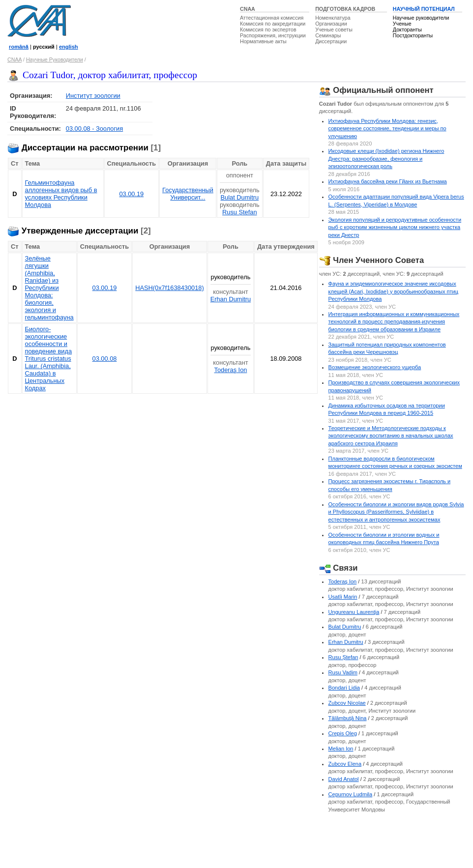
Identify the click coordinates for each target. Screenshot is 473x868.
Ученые (402, 24)
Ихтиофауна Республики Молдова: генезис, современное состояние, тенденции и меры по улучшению (387, 129)
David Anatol (344, 779)
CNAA (248, 9)
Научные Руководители (55, 59)
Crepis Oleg (343, 733)
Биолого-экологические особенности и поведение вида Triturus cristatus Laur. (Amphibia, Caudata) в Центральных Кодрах (49, 359)
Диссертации (331, 41)
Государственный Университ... (188, 194)
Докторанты (407, 29)
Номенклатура (333, 18)
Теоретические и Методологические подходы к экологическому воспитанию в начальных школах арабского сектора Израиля (391, 436)
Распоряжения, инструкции (273, 35)
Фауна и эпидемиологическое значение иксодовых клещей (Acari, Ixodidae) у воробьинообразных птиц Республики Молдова (394, 291)
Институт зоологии (93, 96)
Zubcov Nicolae (347, 703)
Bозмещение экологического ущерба (375, 367)
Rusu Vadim (343, 672)
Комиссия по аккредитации (273, 24)
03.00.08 (105, 359)
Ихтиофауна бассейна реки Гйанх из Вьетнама (388, 181)
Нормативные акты (263, 41)
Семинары (328, 35)
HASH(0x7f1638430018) (169, 288)
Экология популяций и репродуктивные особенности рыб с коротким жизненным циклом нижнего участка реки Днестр (395, 227)
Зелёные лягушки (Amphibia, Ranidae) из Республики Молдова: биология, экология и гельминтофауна (49, 288)
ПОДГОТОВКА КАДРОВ (345, 9)
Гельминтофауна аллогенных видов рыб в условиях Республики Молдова (61, 194)
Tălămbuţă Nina (348, 718)
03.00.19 (131, 194)
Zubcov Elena (345, 764)
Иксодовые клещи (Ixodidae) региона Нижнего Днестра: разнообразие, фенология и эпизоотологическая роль (386, 159)
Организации (331, 24)
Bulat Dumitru (240, 197)
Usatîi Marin (343, 597)
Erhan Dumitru (231, 299)
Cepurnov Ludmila (351, 794)
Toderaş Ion (231, 370)
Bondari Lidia (344, 688)
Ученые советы (334, 29)
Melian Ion (341, 749)
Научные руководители (421, 18)
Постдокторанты (413, 35)
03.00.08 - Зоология (94, 129)
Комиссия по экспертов (268, 29)
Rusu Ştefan (239, 212)
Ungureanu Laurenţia (354, 612)
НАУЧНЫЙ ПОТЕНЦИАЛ (424, 9)
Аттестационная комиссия (272, 18)
